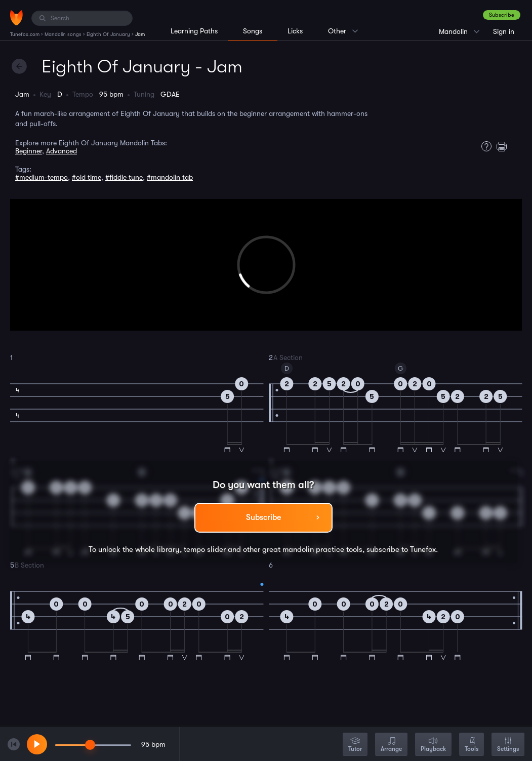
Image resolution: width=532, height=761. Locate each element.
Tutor (355, 745)
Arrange (391, 745)
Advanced (62, 151)
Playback (433, 745)
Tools (472, 745)
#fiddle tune (124, 177)
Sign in (504, 31)
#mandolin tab (170, 177)
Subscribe (502, 15)
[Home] (16, 18)
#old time (87, 177)
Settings (508, 745)
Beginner (29, 151)
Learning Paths (194, 31)
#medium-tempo (42, 177)
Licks (295, 31)
